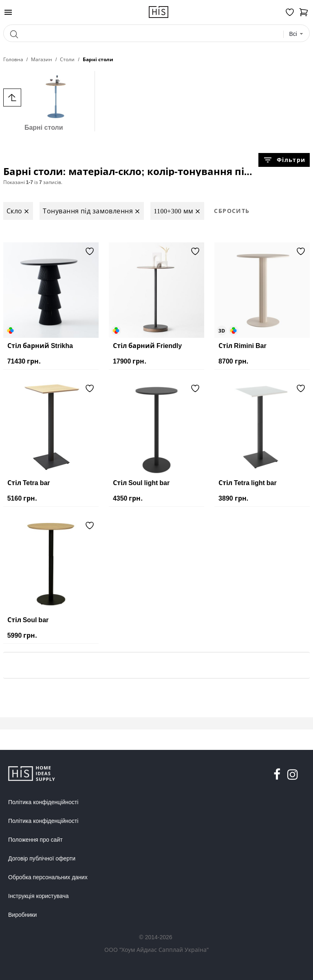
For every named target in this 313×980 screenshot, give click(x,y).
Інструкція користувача (38, 896)
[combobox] (296, 34)
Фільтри (284, 160)
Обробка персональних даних (48, 877)
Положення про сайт (35, 840)
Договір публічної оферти (42, 858)
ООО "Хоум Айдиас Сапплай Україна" (156, 950)
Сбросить (232, 211)
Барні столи (44, 101)
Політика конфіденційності (43, 802)
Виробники (22, 915)
